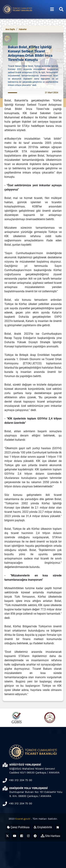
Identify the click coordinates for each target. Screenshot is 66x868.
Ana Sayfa (10, 29)
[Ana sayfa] (18, 9)
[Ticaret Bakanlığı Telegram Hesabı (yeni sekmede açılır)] (35, 836)
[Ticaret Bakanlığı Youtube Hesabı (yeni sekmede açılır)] (15, 836)
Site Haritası (51, 836)
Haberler (23, 29)
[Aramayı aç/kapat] (61, 9)
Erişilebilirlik (43, 827)
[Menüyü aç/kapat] (52, 9)
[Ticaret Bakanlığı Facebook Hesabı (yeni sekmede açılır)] (22, 836)
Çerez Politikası (18, 827)
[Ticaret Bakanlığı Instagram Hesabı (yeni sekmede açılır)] (28, 836)
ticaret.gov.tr (23, 819)
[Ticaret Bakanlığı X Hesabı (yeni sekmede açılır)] (7, 836)
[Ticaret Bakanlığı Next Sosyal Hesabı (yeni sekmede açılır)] (58, 827)
